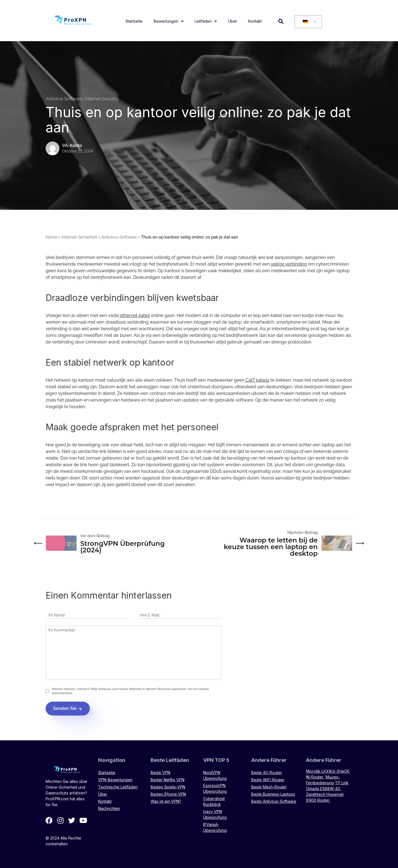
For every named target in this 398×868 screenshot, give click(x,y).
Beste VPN (160, 773)
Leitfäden (206, 21)
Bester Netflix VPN (167, 780)
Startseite (134, 21)
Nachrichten (109, 808)
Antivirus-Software (119, 237)
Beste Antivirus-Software (274, 801)
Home (51, 237)
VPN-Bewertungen (115, 780)
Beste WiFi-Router (268, 780)
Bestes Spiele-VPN (168, 787)
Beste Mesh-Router (269, 787)
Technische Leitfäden (118, 787)
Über (233, 21)
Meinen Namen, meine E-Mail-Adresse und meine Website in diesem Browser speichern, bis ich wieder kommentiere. (131, 691)
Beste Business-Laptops (273, 794)
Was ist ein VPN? (166, 801)
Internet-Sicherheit (79, 237)
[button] (281, 21)
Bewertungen (169, 21)
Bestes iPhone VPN (168, 794)
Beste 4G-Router (267, 773)
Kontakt (255, 21)
